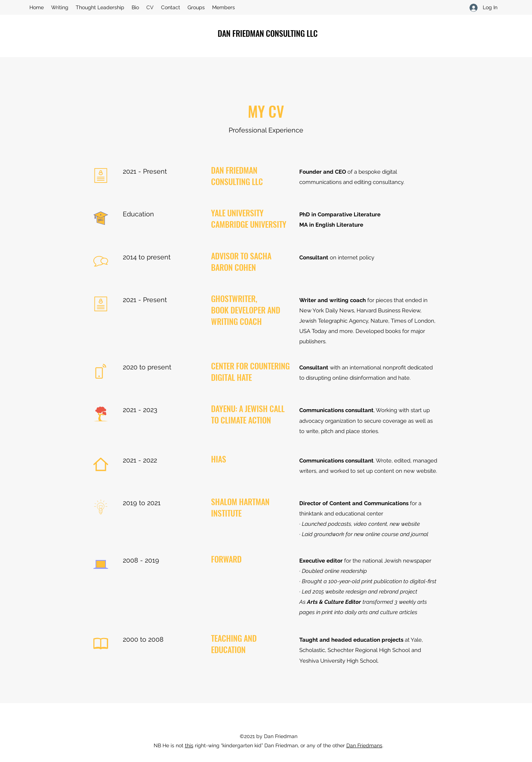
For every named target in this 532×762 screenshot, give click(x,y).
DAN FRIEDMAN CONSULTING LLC (268, 33)
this (189, 745)
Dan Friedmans (364, 745)
